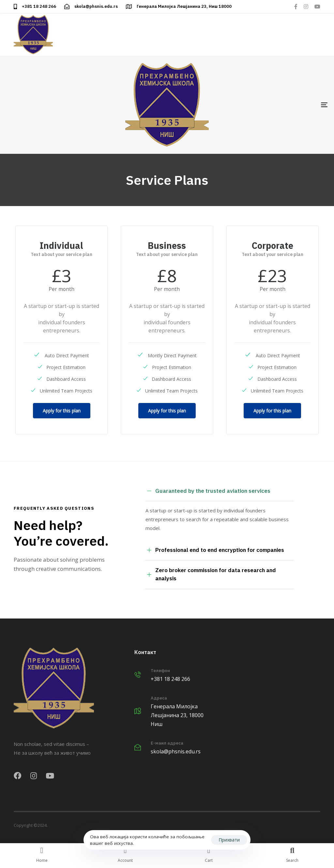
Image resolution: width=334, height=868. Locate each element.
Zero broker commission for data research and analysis (211, 574)
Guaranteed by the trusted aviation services (208, 491)
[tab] (220, 491)
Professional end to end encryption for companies (215, 550)
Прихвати (229, 840)
